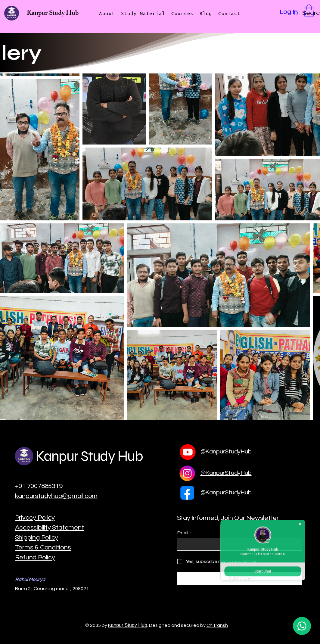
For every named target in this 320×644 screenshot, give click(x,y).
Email (184, 533)
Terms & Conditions (43, 548)
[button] (309, 11)
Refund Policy (35, 557)
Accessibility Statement (50, 528)
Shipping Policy (37, 538)
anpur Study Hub (129, 625)
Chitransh (217, 625)
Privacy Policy (35, 518)
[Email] (238, 544)
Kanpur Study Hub (53, 14)
